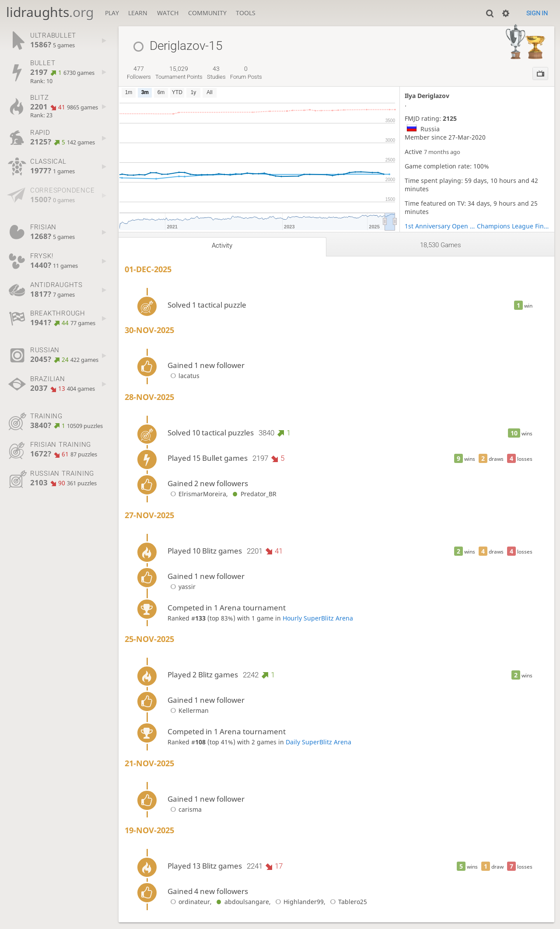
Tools (246, 13)
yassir (182, 587)
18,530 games (441, 245)
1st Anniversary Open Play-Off (441, 226)
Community (207, 13)
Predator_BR (253, 494)
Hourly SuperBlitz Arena (318, 618)
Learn (138, 13)
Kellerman (188, 710)
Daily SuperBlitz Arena (318, 742)
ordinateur (189, 902)
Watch (168, 13)
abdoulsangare (241, 902)
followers (139, 73)
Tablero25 (347, 902)
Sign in (537, 13)
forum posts (246, 73)
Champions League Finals (513, 226)
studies (216, 73)
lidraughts (50, 12)
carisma (185, 809)
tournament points (179, 73)
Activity (222, 245)
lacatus (184, 376)
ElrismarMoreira (197, 494)
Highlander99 (298, 902)
